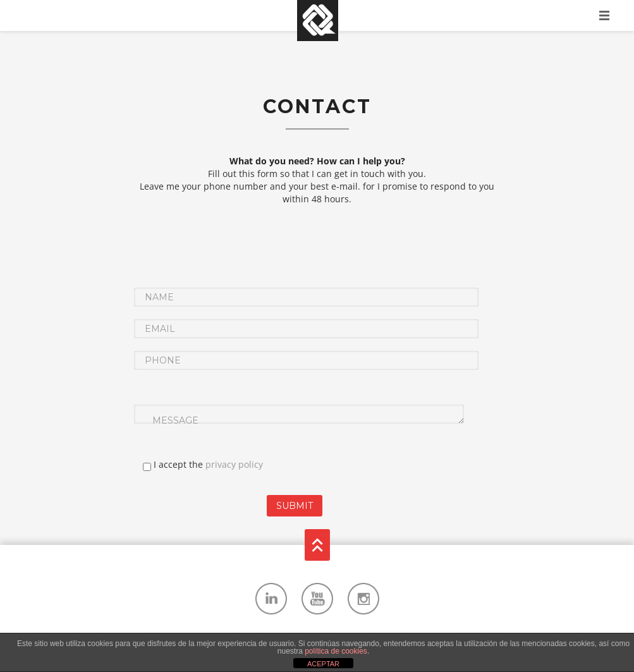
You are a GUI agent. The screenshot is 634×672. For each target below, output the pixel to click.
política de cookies (336, 651)
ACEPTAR (323, 664)
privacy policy (234, 464)
